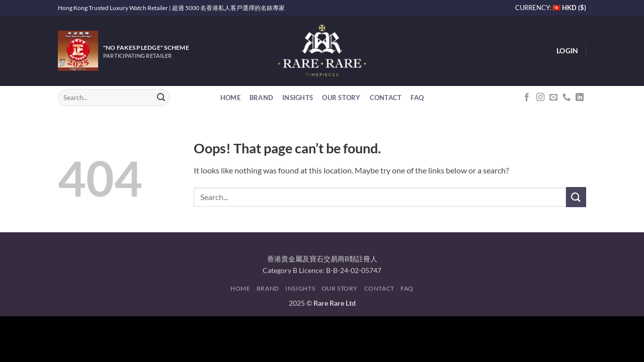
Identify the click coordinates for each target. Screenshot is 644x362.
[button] (567, 51)
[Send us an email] (553, 98)
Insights (298, 98)
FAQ (417, 98)
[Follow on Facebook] (527, 98)
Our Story (341, 98)
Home (230, 98)
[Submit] (161, 98)
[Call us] (567, 98)
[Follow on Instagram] (540, 98)
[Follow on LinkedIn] (580, 98)
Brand (261, 98)
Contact (386, 98)
